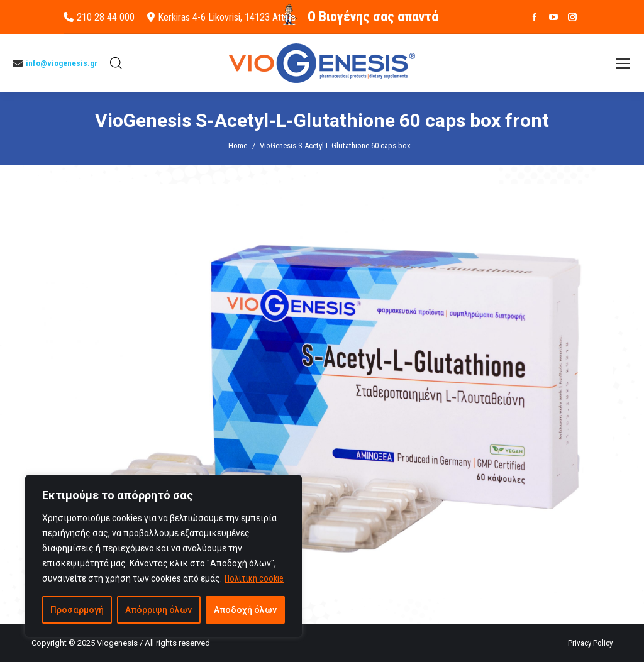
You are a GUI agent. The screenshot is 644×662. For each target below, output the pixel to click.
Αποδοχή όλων (245, 610)
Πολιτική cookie (254, 578)
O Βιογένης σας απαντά (373, 17)
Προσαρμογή (77, 610)
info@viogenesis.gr (62, 63)
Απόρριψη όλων (158, 610)
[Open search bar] (116, 63)
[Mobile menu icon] (623, 63)
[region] (164, 556)
